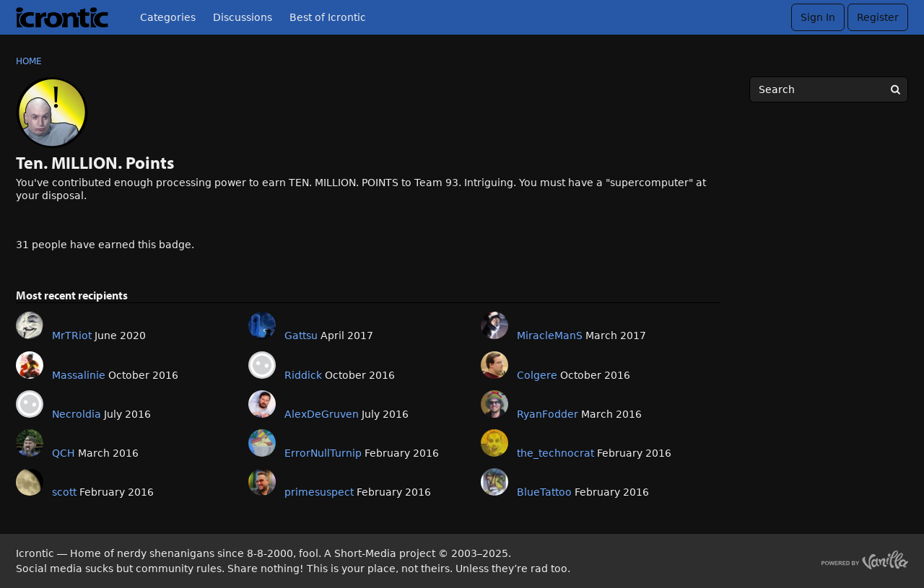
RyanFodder (548, 414)
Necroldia (77, 414)
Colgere (537, 375)
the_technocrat (555, 453)
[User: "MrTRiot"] (30, 325)
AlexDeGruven (322, 414)
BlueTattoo (544, 492)
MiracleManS (550, 335)
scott (64, 492)
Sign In (818, 17)
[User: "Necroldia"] (30, 404)
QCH (64, 453)
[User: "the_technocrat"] (494, 443)
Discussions (243, 17)
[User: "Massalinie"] (30, 365)
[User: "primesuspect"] (262, 482)
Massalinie (79, 375)
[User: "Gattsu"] (262, 325)
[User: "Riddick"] (262, 365)
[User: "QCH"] (30, 443)
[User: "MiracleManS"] (494, 325)
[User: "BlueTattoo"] (494, 482)
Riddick (303, 375)
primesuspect (319, 492)
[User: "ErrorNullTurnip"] (262, 443)
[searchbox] (829, 89)
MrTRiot (72, 335)
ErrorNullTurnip (323, 453)
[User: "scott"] (30, 482)
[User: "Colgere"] (494, 365)
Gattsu (301, 335)
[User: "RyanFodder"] (494, 404)
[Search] (895, 89)
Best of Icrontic (328, 17)
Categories (168, 17)
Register (878, 17)
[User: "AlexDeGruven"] (262, 404)
